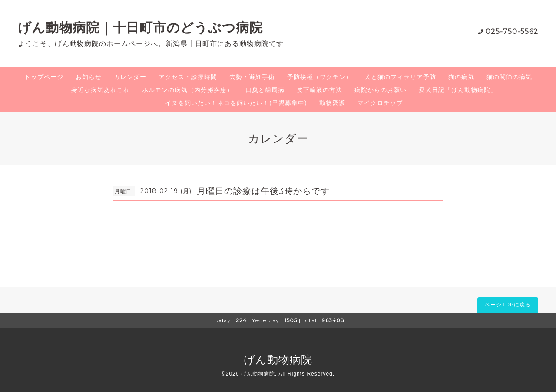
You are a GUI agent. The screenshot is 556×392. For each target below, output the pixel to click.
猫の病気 (461, 77)
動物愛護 (332, 103)
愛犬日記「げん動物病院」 (458, 90)
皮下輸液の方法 (319, 90)
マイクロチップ (380, 103)
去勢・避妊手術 (252, 77)
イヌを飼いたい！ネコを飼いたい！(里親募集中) (236, 103)
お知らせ (89, 77)
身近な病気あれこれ (101, 90)
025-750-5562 (512, 31)
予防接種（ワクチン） (320, 77)
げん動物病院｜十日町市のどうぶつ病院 (140, 28)
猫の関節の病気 (509, 77)
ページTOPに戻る (508, 305)
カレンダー (130, 77)
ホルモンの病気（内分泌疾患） (188, 90)
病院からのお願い (381, 90)
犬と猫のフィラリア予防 (400, 77)
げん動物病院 (278, 359)
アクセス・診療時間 (188, 77)
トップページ (44, 77)
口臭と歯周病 (265, 90)
